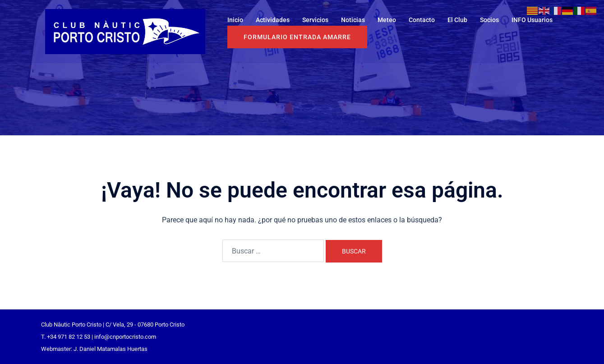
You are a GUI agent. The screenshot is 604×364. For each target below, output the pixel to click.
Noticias (353, 20)
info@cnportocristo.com (125, 337)
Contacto (422, 20)
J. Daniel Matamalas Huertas (111, 349)
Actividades (273, 20)
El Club (457, 20)
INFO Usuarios (532, 20)
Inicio (235, 20)
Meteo (387, 20)
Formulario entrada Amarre (297, 37)
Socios (489, 20)
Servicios (315, 20)
